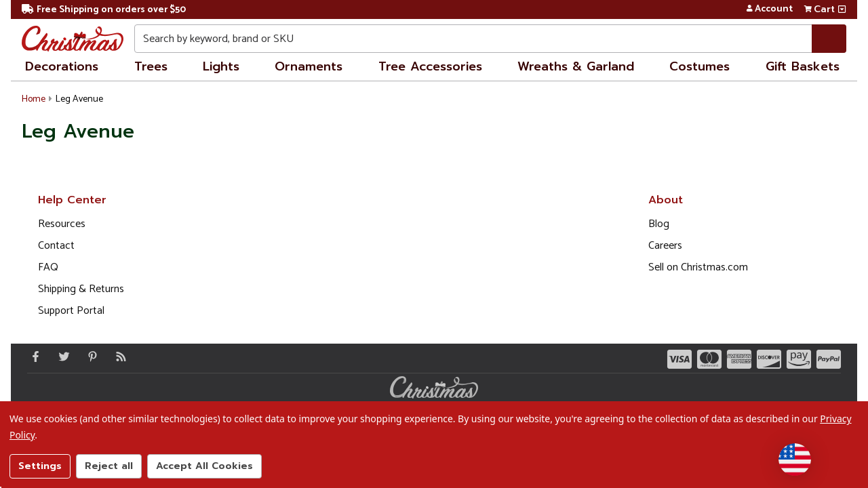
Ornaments (309, 66)
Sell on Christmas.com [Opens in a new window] (698, 267)
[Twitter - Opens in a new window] (61, 357)
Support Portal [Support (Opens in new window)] (71, 311)
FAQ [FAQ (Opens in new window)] (48, 267)
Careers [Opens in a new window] (665, 246)
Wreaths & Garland (576, 66)
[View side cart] (842, 9)
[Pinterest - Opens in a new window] (90, 357)
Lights (221, 66)
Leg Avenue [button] (79, 99)
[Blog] (118, 357)
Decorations (62, 66)
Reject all (109, 466)
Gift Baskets (803, 66)
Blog (659, 224)
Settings (40, 466)
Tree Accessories (430, 66)
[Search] (829, 39)
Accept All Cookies (204, 466)
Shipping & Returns (81, 289)
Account (769, 9)
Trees (151, 66)
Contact (56, 246)
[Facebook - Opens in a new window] (33, 357)
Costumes (699, 66)
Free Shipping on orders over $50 (104, 10)
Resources (62, 224)
